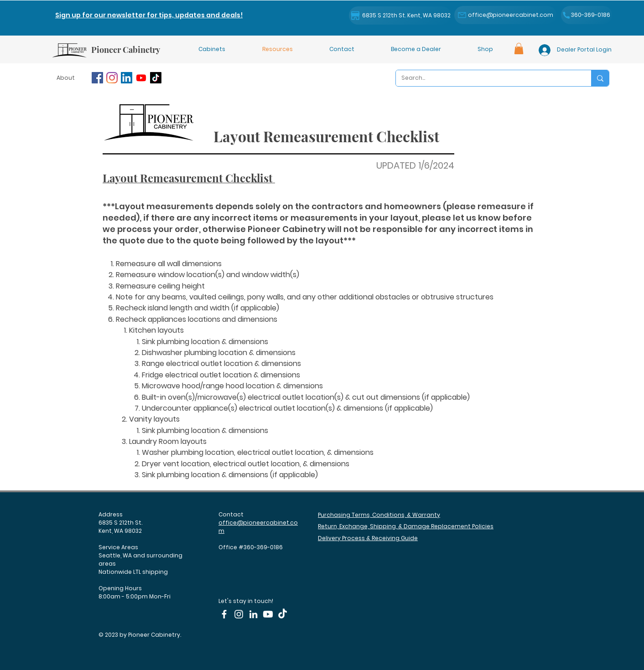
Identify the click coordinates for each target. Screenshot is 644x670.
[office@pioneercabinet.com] (505, 15)
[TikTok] (156, 78)
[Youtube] (141, 78)
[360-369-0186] (587, 15)
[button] (149, 15)
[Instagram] (112, 78)
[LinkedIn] (127, 78)
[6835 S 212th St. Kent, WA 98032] (400, 15)
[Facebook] (97, 78)
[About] (67, 78)
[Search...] (487, 78)
